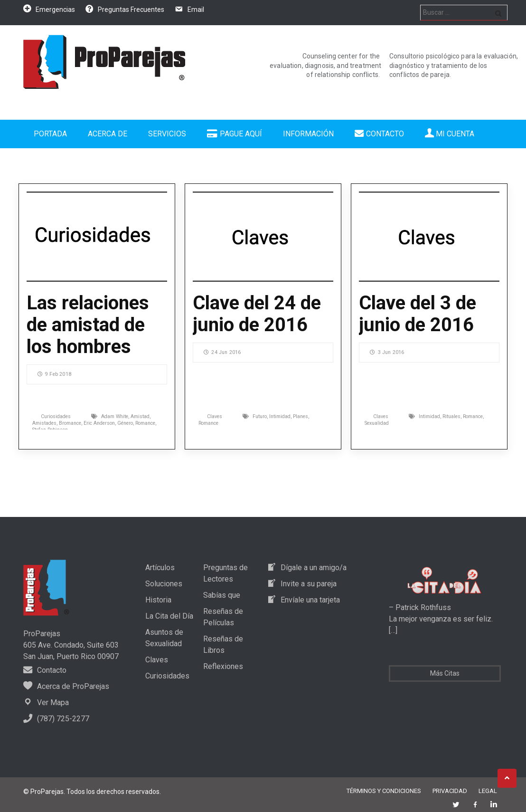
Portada (50, 134)
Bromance (70, 423)
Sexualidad (377, 423)
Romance (145, 423)
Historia (158, 600)
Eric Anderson (99, 423)
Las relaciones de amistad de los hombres (88, 325)
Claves (215, 416)
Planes (301, 416)
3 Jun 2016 (387, 352)
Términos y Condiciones (384, 791)
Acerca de (108, 134)
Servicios (167, 134)
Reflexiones (223, 666)
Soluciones (164, 584)
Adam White (115, 416)
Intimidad (280, 416)
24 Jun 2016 (222, 352)
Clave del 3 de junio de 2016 (418, 314)
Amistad (140, 416)
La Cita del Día (169, 616)
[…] (393, 630)
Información (308, 134)
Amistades (44, 423)
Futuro (260, 416)
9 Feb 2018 (54, 374)
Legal (488, 791)
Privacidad (450, 791)
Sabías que (222, 595)
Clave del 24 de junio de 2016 (257, 314)
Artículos (160, 568)
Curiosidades (56, 416)
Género (125, 423)
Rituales (451, 416)
